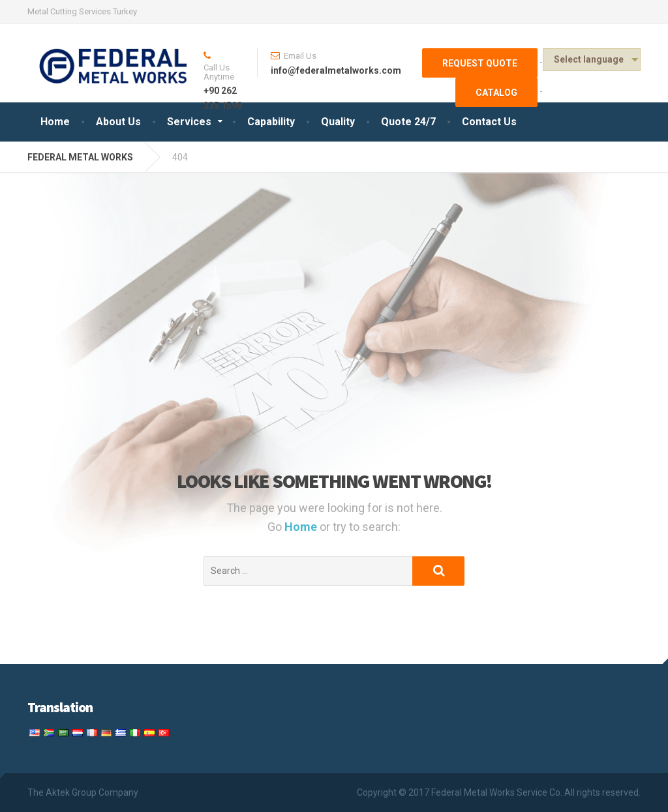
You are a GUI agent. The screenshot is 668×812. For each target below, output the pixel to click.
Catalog (496, 93)
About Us (118, 122)
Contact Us (489, 122)
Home (55, 122)
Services (189, 122)
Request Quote (480, 63)
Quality (338, 122)
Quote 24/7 (408, 122)
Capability (271, 122)
